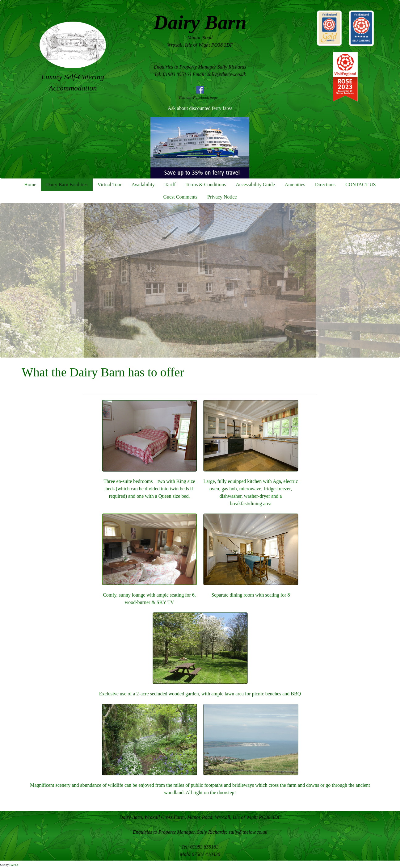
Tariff (170, 185)
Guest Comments (180, 197)
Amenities (295, 185)
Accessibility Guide (255, 185)
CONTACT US (360, 185)
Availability (143, 185)
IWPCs (14, 865)
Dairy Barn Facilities (67, 185)
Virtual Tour (110, 185)
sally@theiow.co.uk (248, 832)
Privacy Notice (222, 197)
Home (30, 185)
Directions (325, 185)
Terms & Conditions (206, 185)
